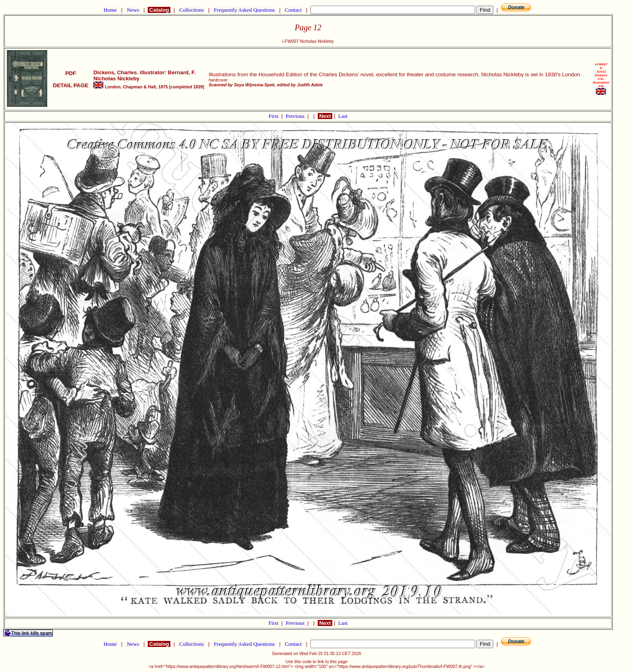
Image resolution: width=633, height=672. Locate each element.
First (274, 116)
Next (325, 116)
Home (110, 10)
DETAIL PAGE (71, 85)
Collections (192, 10)
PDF (71, 73)
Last (343, 116)
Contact (293, 10)
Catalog (159, 10)
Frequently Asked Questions (244, 10)
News (133, 10)
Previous (296, 116)
